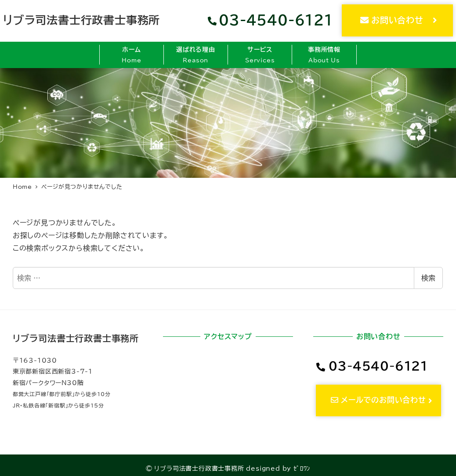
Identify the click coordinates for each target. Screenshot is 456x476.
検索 (428, 278)
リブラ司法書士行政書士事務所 (81, 20)
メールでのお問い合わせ (382, 400)
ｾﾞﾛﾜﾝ (302, 468)
